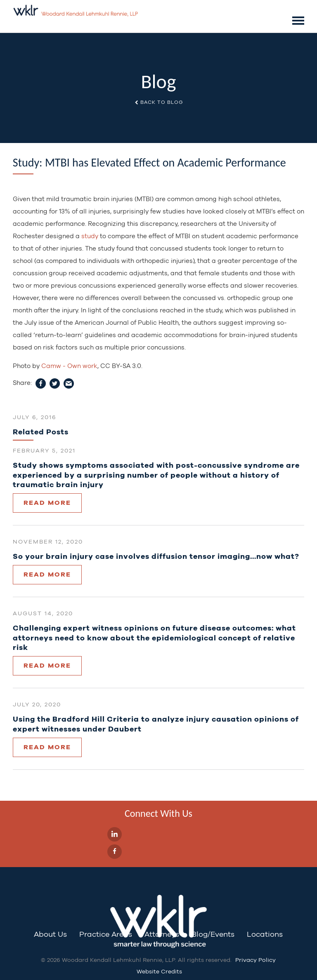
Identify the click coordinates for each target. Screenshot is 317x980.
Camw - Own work (69, 366)
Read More (47, 503)
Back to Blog (159, 102)
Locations (265, 934)
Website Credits (159, 971)
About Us (50, 934)
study (90, 236)
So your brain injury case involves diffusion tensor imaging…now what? (156, 556)
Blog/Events (213, 934)
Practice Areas (106, 934)
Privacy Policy (255, 960)
